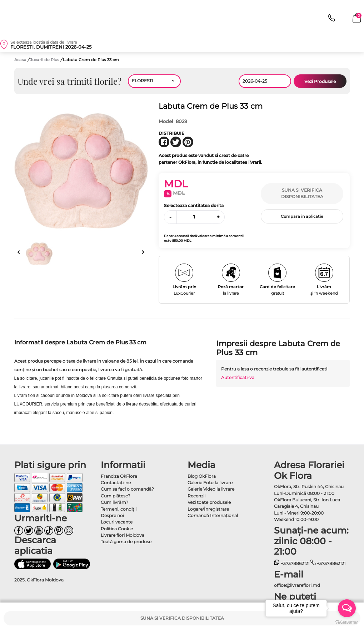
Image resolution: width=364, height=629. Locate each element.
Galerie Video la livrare (211, 489)
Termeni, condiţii (119, 509)
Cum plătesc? (116, 496)
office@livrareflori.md (297, 585)
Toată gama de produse (126, 542)
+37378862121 (292, 563)
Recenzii (196, 496)
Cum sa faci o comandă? (127, 489)
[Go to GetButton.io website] (347, 622)
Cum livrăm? (114, 502)
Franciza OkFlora (119, 476)
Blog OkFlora (202, 476)
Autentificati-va (238, 377)
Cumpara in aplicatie (302, 216)
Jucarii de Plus (45, 60)
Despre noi (112, 515)
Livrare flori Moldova (123, 535)
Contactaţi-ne (116, 483)
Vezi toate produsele (209, 502)
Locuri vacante (117, 522)
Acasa (20, 60)
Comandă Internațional (213, 515)
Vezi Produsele (320, 81)
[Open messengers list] (347, 608)
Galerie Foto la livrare (210, 483)
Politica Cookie (117, 529)
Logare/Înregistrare (208, 509)
